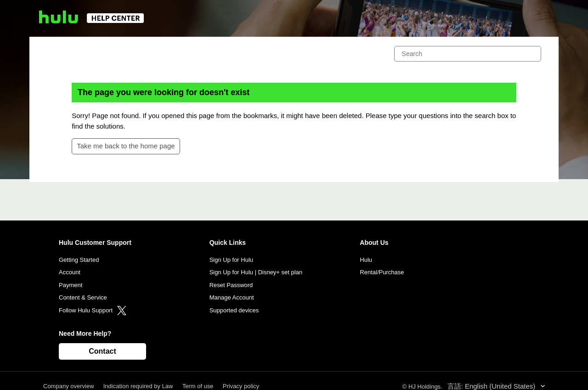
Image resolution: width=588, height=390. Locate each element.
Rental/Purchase (382, 272)
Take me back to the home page (126, 146)
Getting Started (79, 260)
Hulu (366, 260)
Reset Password (231, 285)
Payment (71, 285)
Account (70, 272)
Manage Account (232, 297)
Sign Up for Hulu (231, 260)
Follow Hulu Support (93, 310)
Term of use (198, 386)
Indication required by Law (138, 386)
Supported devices (234, 310)
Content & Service (83, 297)
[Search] (468, 54)
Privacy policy (241, 386)
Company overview (69, 386)
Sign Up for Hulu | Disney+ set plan (256, 272)
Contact (102, 351)
